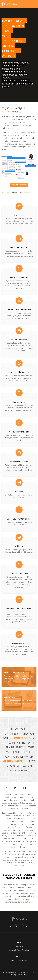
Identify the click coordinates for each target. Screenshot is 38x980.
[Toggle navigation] (34, 4)
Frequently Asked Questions (19, 950)
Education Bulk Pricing (19, 961)
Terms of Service (22, 975)
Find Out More (27, 902)
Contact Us (19, 947)
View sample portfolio (19, 185)
